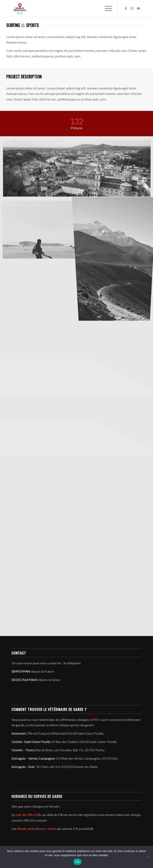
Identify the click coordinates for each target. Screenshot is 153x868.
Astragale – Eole (23, 767)
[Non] (148, 857)
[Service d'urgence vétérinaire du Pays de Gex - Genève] (63, 8)
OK (78, 862)
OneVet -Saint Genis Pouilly (31, 742)
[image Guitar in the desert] (41, 230)
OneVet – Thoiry (23, 750)
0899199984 (21, 671)
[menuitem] (106, 8)
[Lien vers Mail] (138, 8)
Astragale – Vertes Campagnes (33, 758)
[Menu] (106, 8)
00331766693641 (25, 680)
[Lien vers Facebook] (126, 8)
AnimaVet (19, 733)
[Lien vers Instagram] (132, 8)
